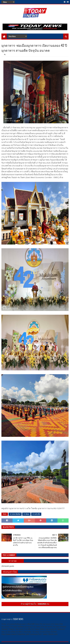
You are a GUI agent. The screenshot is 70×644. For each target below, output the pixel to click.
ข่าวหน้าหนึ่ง (36, 514)
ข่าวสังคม (26, 514)
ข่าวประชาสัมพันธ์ (15, 514)
